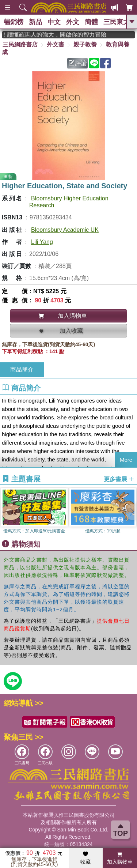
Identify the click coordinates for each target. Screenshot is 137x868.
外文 (73, 22)
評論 (78, 63)
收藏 (85, 858)
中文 (54, 22)
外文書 (56, 44)
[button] (132, 512)
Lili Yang (42, 242)
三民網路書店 (20, 44)
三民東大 (117, 22)
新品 (35, 22)
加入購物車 (120, 858)
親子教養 (85, 44)
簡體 (91, 22)
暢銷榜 (14, 22)
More (126, 460)
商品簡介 (22, 369)
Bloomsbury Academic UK (65, 230)
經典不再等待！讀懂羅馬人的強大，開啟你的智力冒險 (58, 35)
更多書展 (119, 479)
